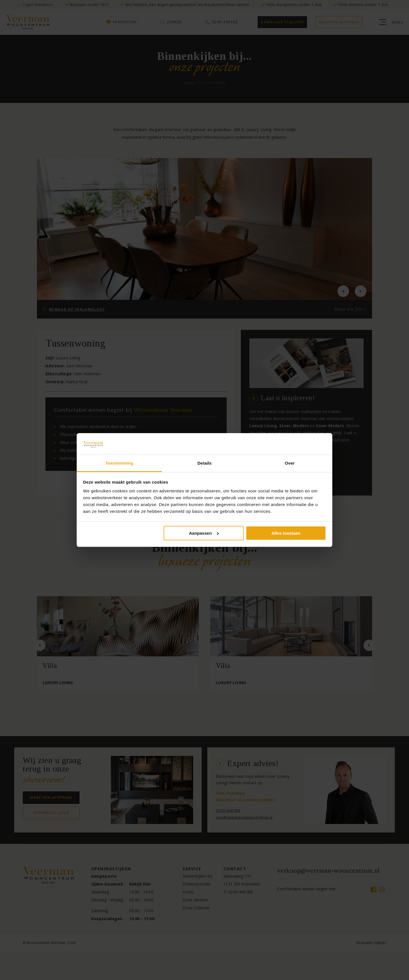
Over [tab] (290, 463)
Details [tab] (204, 463)
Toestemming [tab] (119, 463)
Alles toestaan (286, 533)
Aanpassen (204, 533)
